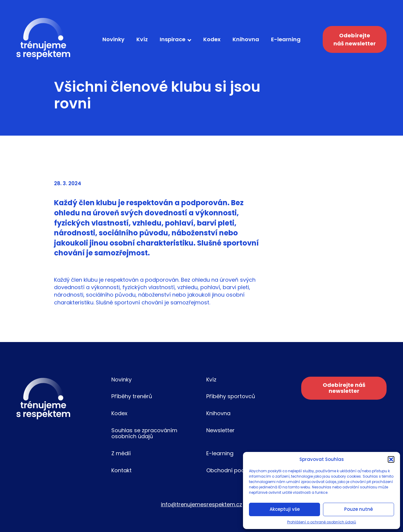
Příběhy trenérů (132, 396)
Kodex (212, 39)
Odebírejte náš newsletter (355, 39)
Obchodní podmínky (233, 470)
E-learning (286, 39)
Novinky (113, 39)
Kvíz (142, 39)
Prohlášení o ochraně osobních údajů (322, 522)
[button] (391, 459)
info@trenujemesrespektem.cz (201, 504)
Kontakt (121, 470)
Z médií (121, 453)
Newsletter (220, 430)
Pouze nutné (359, 509)
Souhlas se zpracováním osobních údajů (144, 433)
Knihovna (246, 39)
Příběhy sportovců (231, 396)
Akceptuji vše (285, 509)
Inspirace (173, 39)
